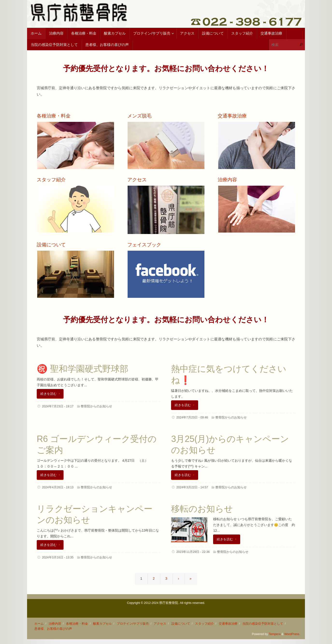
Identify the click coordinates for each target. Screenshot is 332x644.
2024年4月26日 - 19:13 (58, 487)
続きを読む (51, 394)
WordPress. (292, 634)
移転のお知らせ (202, 509)
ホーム (39, 624)
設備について (181, 624)
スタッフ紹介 (204, 624)
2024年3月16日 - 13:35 (58, 557)
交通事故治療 (228, 624)
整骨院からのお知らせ (96, 406)
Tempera (275, 634)
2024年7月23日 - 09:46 (192, 417)
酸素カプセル (102, 624)
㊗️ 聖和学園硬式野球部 (83, 369)
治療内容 (55, 624)
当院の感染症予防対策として (263, 624)
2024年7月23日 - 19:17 (58, 406)
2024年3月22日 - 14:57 (192, 487)
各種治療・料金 (77, 624)
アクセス (160, 624)
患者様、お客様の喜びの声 (53, 629)
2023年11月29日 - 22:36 (193, 552)
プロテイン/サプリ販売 (133, 624)
